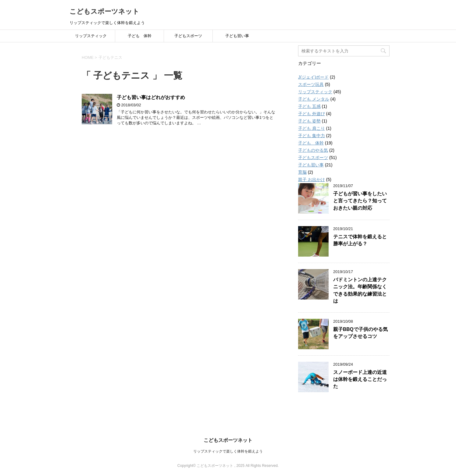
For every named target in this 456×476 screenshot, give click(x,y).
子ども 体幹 (140, 36)
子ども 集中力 (312, 136)
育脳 (302, 172)
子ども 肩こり (312, 128)
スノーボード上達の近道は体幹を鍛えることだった (360, 379)
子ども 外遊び (312, 114)
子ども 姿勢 (309, 121)
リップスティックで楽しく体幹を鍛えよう (228, 451)
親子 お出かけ (312, 179)
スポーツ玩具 (311, 84)
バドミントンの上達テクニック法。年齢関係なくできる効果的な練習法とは (360, 290)
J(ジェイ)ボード (313, 77)
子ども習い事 (237, 36)
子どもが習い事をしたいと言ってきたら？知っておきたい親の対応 (360, 201)
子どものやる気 (313, 150)
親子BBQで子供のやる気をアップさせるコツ (360, 333)
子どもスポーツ (188, 36)
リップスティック (91, 36)
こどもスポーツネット (104, 11)
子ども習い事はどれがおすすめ (151, 97)
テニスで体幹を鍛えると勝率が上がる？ (360, 240)
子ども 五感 (309, 106)
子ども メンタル (314, 99)
